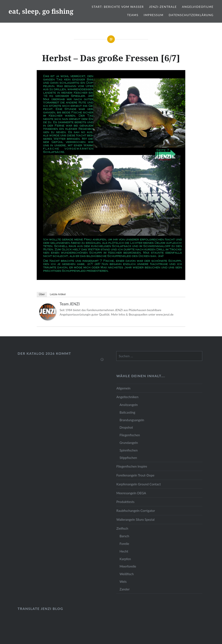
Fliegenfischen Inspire (132, 466)
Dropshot (126, 427)
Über (42, 294)
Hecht (124, 551)
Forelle (124, 544)
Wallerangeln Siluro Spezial (135, 519)
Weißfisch (127, 574)
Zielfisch (122, 528)
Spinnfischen (129, 450)
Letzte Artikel (58, 294)
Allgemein (123, 388)
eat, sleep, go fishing (41, 11)
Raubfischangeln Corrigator (136, 511)
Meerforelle (128, 566)
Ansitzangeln (129, 405)
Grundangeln (129, 443)
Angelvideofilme (198, 7)
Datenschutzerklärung (191, 15)
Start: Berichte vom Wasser (118, 7)
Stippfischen (128, 458)
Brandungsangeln (132, 420)
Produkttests (125, 502)
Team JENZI (70, 304)
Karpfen (125, 559)
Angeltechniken (127, 397)
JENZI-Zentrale (163, 7)
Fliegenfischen (130, 435)
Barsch (124, 536)
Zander (125, 589)
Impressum (154, 15)
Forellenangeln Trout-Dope (135, 475)
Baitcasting (127, 412)
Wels (123, 582)
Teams (133, 15)
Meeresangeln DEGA (131, 493)
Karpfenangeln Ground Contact (138, 484)
